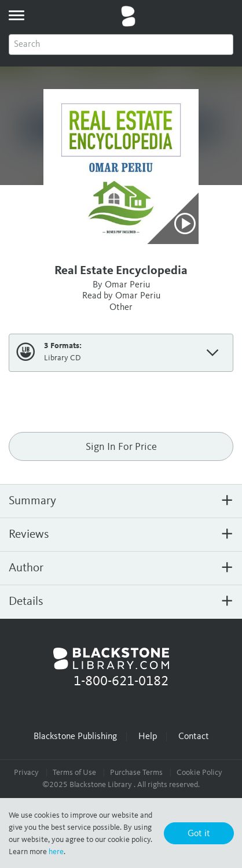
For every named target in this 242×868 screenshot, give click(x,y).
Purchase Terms (136, 773)
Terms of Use (74, 773)
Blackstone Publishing (75, 737)
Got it (199, 834)
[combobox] (121, 45)
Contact (194, 737)
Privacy (26, 773)
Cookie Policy (199, 773)
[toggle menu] (16, 15)
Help (148, 737)
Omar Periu (127, 285)
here (56, 852)
